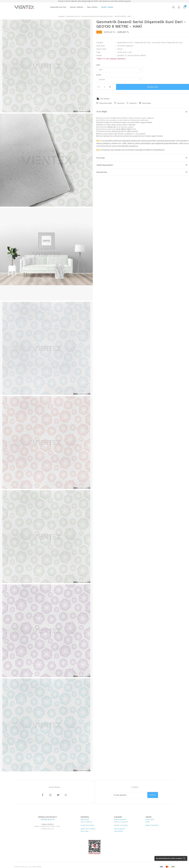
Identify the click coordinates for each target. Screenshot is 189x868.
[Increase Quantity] (110, 87)
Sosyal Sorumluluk (87, 825)
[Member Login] (178, 7)
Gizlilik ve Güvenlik (121, 825)
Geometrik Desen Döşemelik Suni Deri (167, 42)
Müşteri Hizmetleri (152, 825)
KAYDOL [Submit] (153, 795)
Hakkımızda (85, 819)
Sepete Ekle (153, 87)
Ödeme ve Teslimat (121, 822)
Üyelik (148, 822)
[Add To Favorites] (104, 103)
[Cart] (183, 7)
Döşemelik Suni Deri (125, 42)
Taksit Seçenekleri (105, 165)
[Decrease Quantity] (99, 87)
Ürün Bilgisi (102, 111)
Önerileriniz (102, 172)
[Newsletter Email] (129, 795)
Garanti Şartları (119, 829)
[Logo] (24, 7)
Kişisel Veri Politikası (88, 829)
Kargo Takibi (150, 819)
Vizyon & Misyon (86, 822)
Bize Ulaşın (85, 831)
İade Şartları (118, 831)
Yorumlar (101, 158)
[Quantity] (104, 87)
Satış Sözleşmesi (120, 819)
